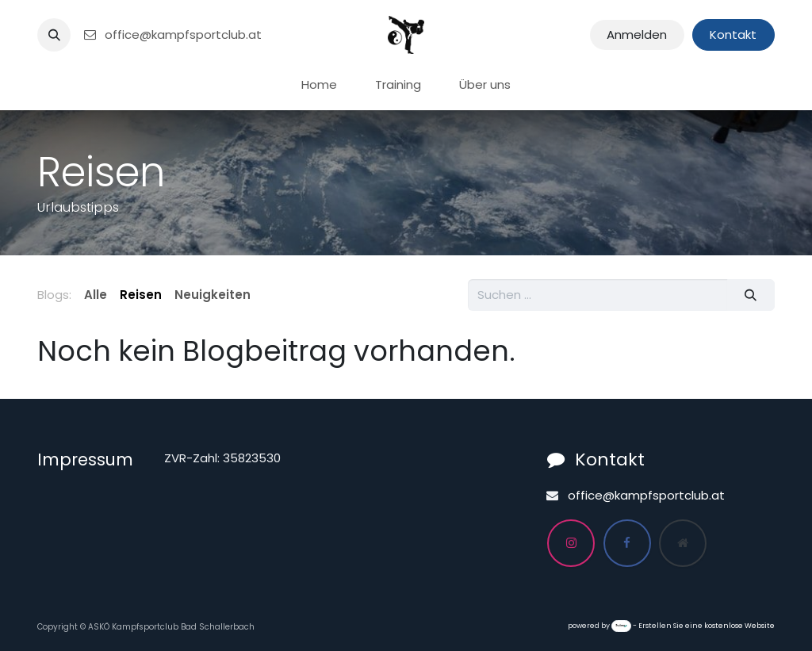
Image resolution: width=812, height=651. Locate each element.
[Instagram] (571, 543)
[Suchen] (751, 295)
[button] (54, 35)
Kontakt (733, 34)
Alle (96, 295)
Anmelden (637, 34)
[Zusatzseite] (683, 543)
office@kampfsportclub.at (172, 34)
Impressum (85, 460)
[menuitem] (319, 85)
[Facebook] (627, 543)
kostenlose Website (739, 626)
